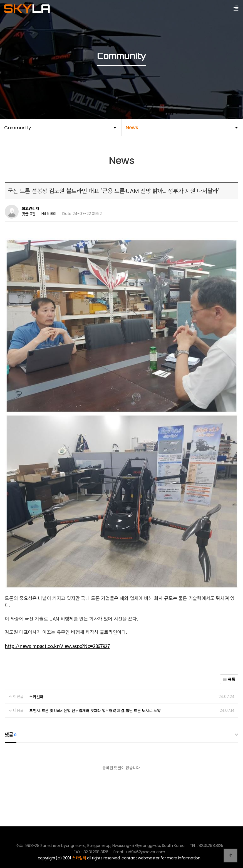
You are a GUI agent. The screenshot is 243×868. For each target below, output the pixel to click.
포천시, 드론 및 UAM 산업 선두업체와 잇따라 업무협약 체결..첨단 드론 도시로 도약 (95, 669)
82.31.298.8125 (80, 849)
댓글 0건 (28, 214)
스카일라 (36, 655)
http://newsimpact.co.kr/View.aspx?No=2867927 (57, 604)
